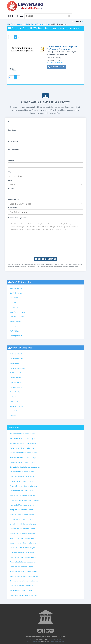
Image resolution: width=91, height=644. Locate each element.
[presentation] (45, 252)
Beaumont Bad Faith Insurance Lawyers (23, 453)
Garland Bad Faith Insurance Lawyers (22, 495)
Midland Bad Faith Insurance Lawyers (22, 548)
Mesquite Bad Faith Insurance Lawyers (23, 543)
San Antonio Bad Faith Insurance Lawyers (24, 581)
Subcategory (13, 208)
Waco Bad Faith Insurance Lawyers (22, 590)
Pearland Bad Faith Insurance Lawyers (23, 562)
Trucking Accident (16, 336)
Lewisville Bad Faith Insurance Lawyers (23, 524)
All (8, 24)
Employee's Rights (16, 387)
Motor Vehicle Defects (17, 312)
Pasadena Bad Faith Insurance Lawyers (23, 557)
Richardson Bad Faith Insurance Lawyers (24, 571)
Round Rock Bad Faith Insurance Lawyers (24, 576)
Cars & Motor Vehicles (40, 24)
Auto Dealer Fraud (16, 288)
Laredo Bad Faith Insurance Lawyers (22, 519)
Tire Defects (14, 326)
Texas (13, 24)
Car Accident (14, 298)
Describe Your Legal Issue (17, 218)
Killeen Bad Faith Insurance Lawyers (22, 514)
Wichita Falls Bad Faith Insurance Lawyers (24, 595)
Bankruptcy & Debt (16, 359)
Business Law (14, 363)
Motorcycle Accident (17, 317)
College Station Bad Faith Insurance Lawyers (25, 467)
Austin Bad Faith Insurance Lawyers (22, 448)
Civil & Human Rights (17, 373)
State (10, 180)
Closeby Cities (15, 428)
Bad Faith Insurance (17, 293)
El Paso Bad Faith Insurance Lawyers (22, 481)
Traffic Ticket (14, 331)
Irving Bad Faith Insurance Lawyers (22, 510)
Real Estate (14, 416)
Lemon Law (14, 307)
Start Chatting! (45, 259)
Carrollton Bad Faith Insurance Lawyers (23, 462)
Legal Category (14, 199)
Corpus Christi (23, 24)
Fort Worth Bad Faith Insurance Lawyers (23, 486)
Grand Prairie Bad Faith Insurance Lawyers (24, 500)
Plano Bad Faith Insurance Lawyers (22, 567)
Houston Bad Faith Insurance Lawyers (23, 505)
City (10, 172)
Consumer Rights (16, 378)
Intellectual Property (17, 406)
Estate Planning (15, 392)
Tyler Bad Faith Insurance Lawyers (21, 586)
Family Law (14, 397)
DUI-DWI (13, 302)
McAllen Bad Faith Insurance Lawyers (22, 533)
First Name (12, 122)
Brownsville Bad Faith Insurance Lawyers (24, 457)
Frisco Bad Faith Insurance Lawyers (22, 491)
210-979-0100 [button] (57, 67)
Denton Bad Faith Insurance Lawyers (22, 476)
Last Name (12, 130)
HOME (11, 16)
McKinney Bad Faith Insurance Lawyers (23, 538)
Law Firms (78, 21)
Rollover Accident (16, 321)
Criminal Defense (16, 382)
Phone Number (14, 149)
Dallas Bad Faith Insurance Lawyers (22, 472)
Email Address (13, 141)
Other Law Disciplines (22, 348)
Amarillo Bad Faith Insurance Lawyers (23, 438)
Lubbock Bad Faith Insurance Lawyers (23, 529)
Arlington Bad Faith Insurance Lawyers (23, 443)
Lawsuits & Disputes (17, 411)
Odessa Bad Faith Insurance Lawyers (22, 552)
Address (11, 161)
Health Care (14, 401)
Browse (20, 16)
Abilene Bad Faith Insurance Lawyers (22, 434)
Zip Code (11, 188)
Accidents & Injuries (17, 354)
